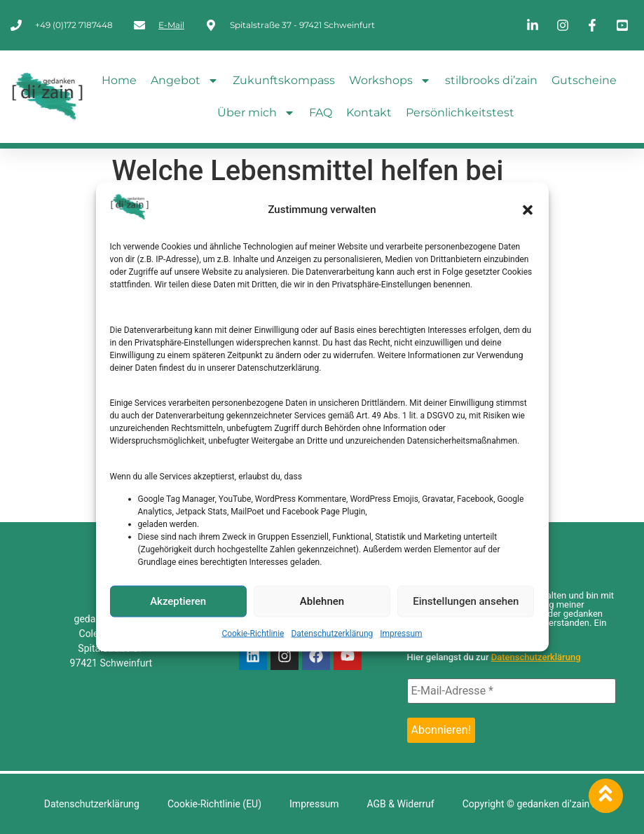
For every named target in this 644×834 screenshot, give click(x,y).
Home (119, 80)
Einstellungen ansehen (466, 601)
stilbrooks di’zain (491, 80)
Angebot (185, 81)
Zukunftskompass (284, 80)
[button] (528, 210)
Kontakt (369, 112)
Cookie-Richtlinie (253, 633)
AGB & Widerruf (400, 804)
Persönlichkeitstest (460, 112)
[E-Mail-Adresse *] (512, 691)
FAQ (321, 112)
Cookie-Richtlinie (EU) (214, 804)
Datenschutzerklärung (332, 633)
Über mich (256, 113)
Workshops (390, 81)
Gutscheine (584, 80)
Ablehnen (322, 601)
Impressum (401, 633)
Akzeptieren (178, 601)
